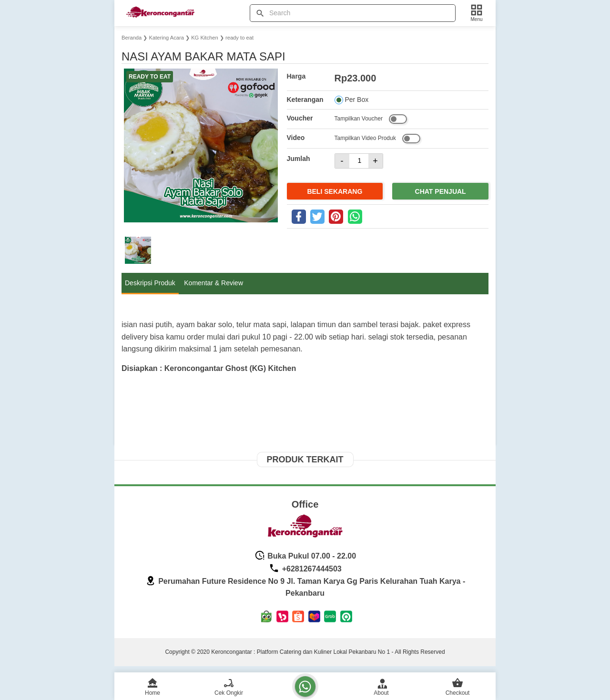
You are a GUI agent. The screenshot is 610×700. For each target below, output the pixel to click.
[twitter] (317, 217)
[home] (152, 685)
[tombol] (260, 13)
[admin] (381, 685)
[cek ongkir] (229, 685)
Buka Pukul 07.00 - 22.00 (305, 556)
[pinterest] (336, 217)
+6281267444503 (305, 569)
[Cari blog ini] (353, 13)
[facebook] (299, 217)
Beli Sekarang (335, 191)
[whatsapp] (355, 217)
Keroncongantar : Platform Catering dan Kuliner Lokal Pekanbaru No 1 (300, 652)
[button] (138, 250)
